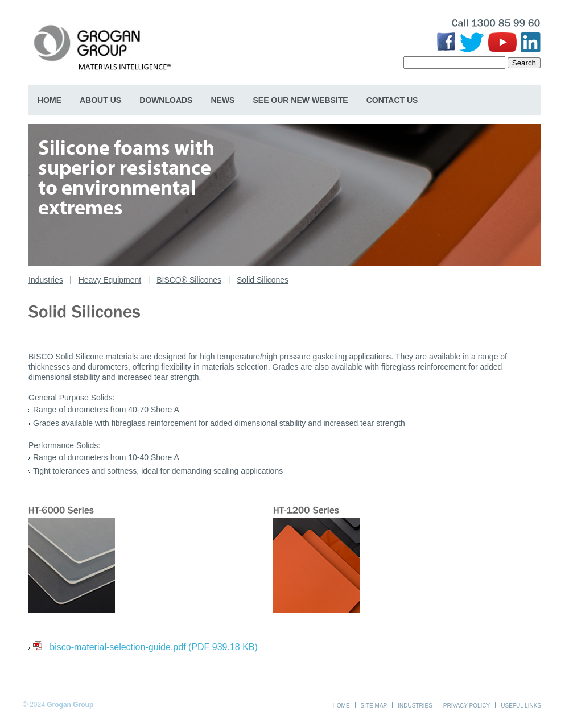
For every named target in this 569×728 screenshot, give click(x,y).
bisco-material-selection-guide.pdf (117, 647)
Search (524, 63)
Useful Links (521, 706)
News (222, 100)
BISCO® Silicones (189, 280)
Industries (46, 280)
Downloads (166, 100)
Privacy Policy (467, 706)
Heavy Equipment (110, 280)
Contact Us (392, 100)
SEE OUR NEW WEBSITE (300, 100)
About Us (100, 100)
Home (50, 100)
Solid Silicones (263, 280)
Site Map (374, 706)
